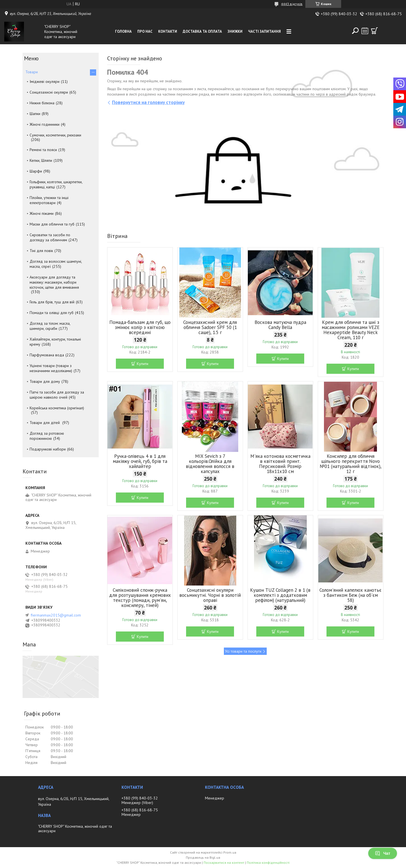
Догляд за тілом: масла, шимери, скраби (50, 326)
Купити (143, 364)
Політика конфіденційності (268, 863)
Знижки (235, 31)
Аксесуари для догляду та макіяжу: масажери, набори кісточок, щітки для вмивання (54, 282)
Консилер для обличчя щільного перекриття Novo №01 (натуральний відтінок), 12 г (351, 464)
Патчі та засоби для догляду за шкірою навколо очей (57, 395)
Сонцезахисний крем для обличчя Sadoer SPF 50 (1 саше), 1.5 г (210, 327)
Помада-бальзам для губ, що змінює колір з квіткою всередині (140, 327)
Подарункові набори (48, 449)
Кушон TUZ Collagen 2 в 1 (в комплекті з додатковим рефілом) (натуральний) (280, 595)
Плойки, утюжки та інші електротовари (49, 200)
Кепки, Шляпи (41, 160)
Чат (383, 853)
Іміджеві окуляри (45, 81)
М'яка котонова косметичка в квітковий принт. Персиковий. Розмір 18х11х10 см (280, 464)
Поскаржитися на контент (224, 863)
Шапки (35, 114)
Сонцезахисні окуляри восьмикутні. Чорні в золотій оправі (210, 595)
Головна (123, 31)
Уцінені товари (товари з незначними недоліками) (51, 368)
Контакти (168, 31)
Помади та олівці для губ (52, 313)
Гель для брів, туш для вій (52, 302)
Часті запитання (264, 31)
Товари (32, 72)
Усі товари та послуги (243, 651)
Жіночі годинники (45, 124)
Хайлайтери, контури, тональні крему (55, 342)
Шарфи (36, 171)
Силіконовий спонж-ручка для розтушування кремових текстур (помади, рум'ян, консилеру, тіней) (140, 598)
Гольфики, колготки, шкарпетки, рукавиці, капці (56, 184)
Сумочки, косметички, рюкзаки (55, 135)
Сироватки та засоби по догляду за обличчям (50, 237)
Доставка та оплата (202, 31)
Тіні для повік (41, 251)
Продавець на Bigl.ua (203, 857)
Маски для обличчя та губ (52, 224)
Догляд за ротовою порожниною (47, 436)
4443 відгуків (292, 4)
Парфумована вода (47, 355)
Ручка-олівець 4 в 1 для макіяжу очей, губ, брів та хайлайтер (140, 461)
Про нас (145, 31)
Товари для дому (45, 381)
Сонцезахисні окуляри (49, 92)
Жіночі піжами (42, 213)
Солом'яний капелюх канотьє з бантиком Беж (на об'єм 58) (350, 595)
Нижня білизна (42, 103)
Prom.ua (230, 852)
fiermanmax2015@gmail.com (56, 615)
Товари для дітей (45, 423)
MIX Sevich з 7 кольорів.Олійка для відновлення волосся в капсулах (210, 464)
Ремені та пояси (43, 150)
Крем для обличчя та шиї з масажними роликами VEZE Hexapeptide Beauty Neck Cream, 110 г (351, 330)
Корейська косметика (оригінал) (57, 408)
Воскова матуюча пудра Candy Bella (280, 325)
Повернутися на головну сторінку (148, 102)
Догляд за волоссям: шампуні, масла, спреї (56, 264)
